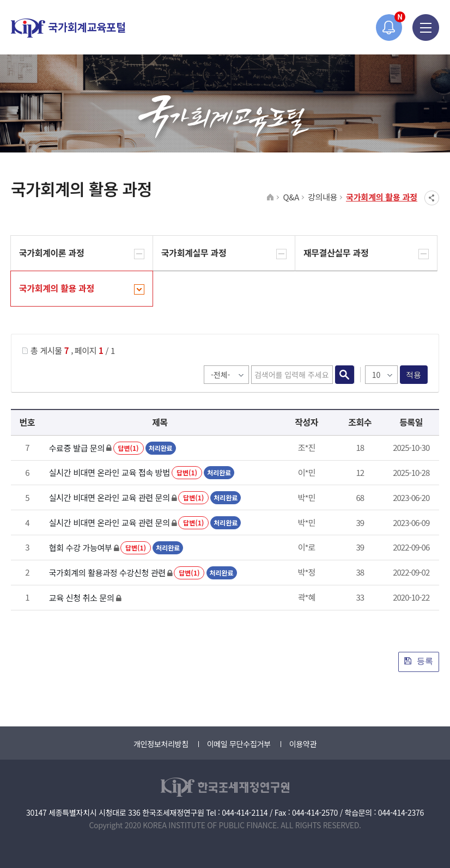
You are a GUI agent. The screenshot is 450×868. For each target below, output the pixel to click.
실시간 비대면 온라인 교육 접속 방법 (110, 472)
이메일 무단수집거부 (239, 744)
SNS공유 (432, 198)
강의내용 (323, 197)
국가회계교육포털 (68, 28)
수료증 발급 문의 (77, 448)
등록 (419, 661)
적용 (414, 375)
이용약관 (303, 744)
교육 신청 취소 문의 (82, 598)
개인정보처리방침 (161, 744)
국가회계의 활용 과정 (382, 197)
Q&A (291, 197)
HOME (270, 198)
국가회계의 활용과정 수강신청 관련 (107, 573)
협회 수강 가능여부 (81, 548)
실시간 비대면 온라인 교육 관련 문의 (110, 497)
